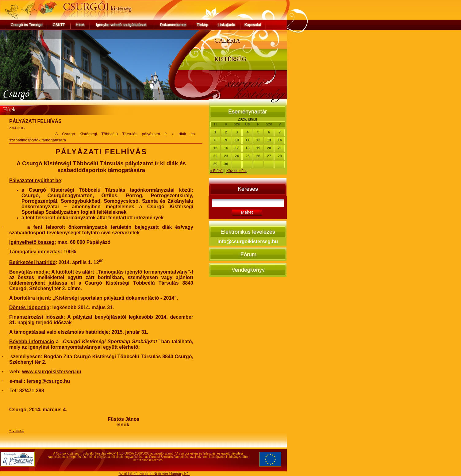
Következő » (236, 171)
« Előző (217, 171)
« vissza (16, 430)
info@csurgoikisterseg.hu (248, 242)
